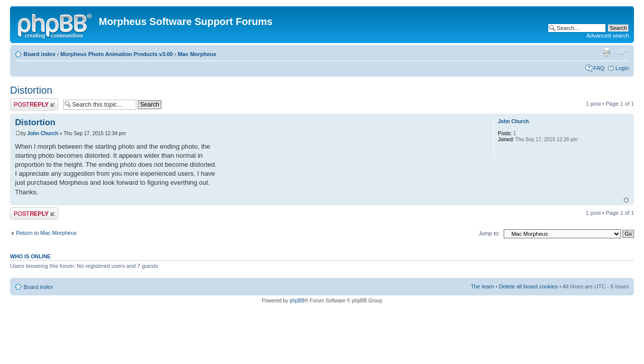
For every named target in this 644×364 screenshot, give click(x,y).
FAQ (599, 68)
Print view (606, 52)
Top (626, 200)
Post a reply (34, 104)
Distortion (31, 90)
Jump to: (489, 233)
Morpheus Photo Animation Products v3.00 (117, 54)
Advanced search (608, 36)
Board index (40, 54)
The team (482, 286)
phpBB (297, 301)
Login (622, 68)
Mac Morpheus (197, 54)
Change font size (622, 52)
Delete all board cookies (528, 286)
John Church (43, 133)
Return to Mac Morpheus (46, 233)
